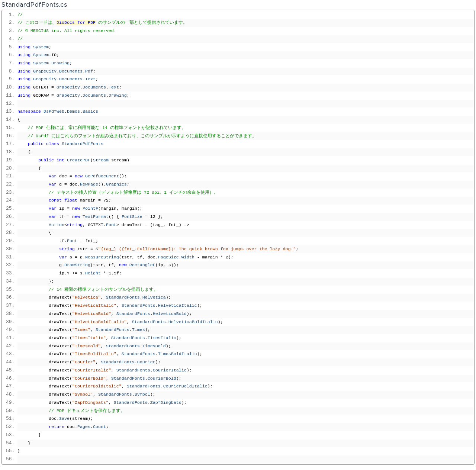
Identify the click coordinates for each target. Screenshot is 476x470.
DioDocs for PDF (76, 23)
